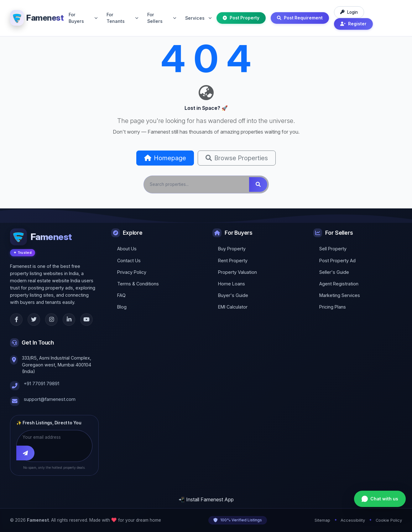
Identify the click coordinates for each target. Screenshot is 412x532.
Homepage (165, 158)
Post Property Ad (337, 261)
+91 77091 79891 (42, 384)
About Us (127, 249)
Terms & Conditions (138, 284)
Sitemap (322, 520)
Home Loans (232, 284)
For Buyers (83, 18)
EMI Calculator (233, 307)
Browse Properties (237, 158)
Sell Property (333, 249)
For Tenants (122, 18)
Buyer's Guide (233, 295)
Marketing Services (340, 295)
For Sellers (162, 18)
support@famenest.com (50, 399)
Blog (122, 307)
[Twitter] (34, 320)
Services (198, 18)
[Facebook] (16, 320)
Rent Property (233, 261)
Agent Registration (339, 284)
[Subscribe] (25, 453)
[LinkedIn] (69, 320)
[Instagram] (51, 320)
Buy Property (232, 249)
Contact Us (129, 261)
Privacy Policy (132, 272)
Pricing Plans (333, 307)
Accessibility (353, 520)
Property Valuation (237, 272)
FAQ (121, 295)
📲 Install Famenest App (206, 499)
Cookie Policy (389, 520)
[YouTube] (86, 320)
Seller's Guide (334, 272)
